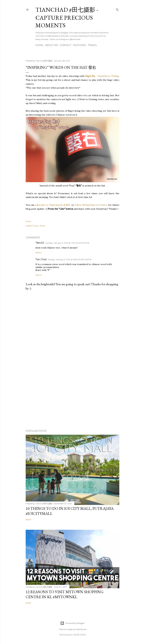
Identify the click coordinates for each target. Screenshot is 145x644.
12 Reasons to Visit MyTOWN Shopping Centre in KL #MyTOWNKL (65, 594)
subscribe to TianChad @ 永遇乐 (52, 205)
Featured (80, 45)
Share (42, 226)
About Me (52, 45)
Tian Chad (41, 259)
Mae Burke (81, 629)
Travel (93, 45)
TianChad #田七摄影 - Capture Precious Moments (67, 17)
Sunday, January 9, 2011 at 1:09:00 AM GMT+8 (67, 243)
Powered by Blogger (72, 623)
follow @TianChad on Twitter (91, 205)
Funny (36, 226)
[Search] (117, 9)
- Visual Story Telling (102, 76)
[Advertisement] (72, 399)
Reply (39, 253)
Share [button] (28, 221)
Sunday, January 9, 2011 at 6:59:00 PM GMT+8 (70, 259)
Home (39, 45)
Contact (66, 45)
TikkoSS (40, 243)
